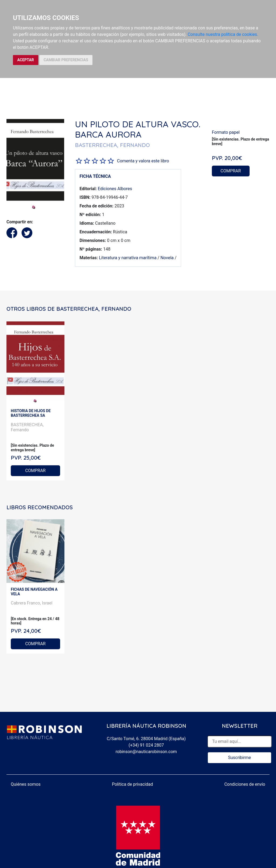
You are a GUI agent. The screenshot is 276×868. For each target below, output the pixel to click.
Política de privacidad (132, 784)
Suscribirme (239, 758)
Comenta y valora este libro (143, 161)
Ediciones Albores (115, 189)
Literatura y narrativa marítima (128, 258)
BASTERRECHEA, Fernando (27, 427)
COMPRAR (231, 171)
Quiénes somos (26, 784)
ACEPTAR (26, 60)
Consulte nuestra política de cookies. (223, 34)
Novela (167, 258)
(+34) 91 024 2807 (146, 745)
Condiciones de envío (245, 784)
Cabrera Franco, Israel (32, 603)
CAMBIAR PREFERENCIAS (66, 60)
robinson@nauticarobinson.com (146, 752)
